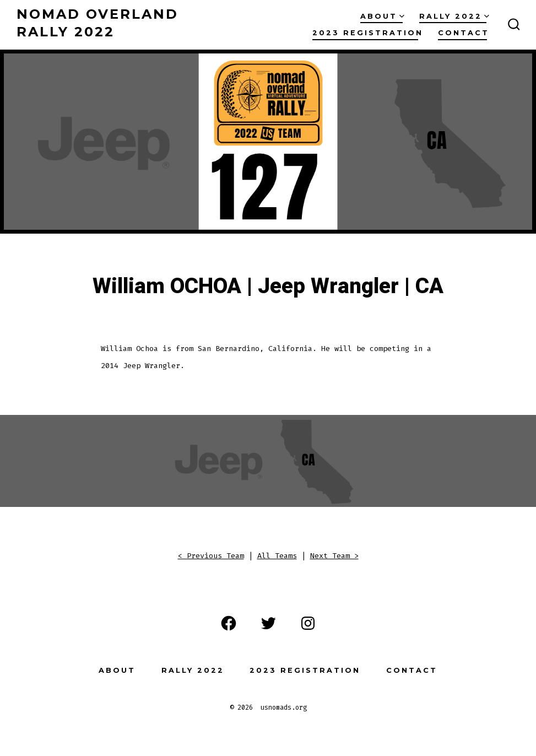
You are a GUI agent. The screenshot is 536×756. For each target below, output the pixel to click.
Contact (464, 33)
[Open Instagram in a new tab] (308, 623)
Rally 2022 (454, 16)
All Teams (277, 556)
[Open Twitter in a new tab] (268, 623)
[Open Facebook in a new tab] (229, 623)
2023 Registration (368, 33)
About (382, 16)
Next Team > (334, 556)
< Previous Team (211, 556)
